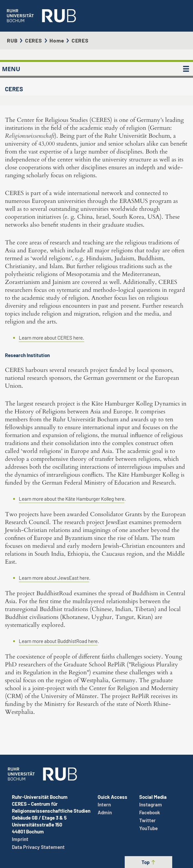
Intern (104, 804)
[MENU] (186, 69)
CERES (34, 40)
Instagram (151, 804)
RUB (12, 40)
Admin (105, 812)
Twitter (147, 820)
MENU (11, 69)
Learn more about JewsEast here (54, 578)
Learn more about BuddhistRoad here (58, 641)
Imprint (20, 839)
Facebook (150, 812)
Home (57, 40)
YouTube (148, 828)
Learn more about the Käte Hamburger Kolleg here (72, 499)
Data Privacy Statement (38, 847)
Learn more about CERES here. (51, 338)
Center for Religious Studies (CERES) (64, 120)
